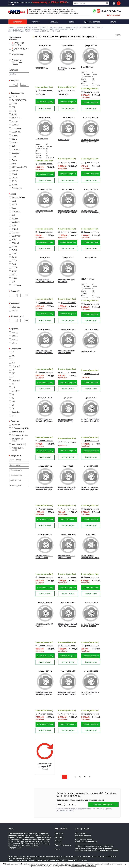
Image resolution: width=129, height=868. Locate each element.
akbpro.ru (30, 858)
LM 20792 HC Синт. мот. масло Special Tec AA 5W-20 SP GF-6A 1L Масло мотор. (90, 141)
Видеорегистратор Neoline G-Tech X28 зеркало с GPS (66, 421)
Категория (13, 70)
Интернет (14, 81)
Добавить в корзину (45, 102)
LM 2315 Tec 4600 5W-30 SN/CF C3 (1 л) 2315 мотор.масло (90, 625)
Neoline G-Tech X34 (88, 351)
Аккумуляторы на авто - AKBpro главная (23, 28)
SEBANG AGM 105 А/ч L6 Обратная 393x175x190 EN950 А (68, 212)
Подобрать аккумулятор (103, 804)
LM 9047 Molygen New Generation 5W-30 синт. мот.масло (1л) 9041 (44, 420)
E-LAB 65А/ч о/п (42, 139)
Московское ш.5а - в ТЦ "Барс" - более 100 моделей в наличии (51, 10)
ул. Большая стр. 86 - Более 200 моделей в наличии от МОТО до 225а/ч (53, 13)
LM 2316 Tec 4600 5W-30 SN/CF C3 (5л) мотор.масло (90, 694)
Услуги (113, 22)
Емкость (20, 291)
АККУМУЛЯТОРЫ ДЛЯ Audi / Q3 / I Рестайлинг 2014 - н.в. (54, 29)
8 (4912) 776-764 (111, 11)
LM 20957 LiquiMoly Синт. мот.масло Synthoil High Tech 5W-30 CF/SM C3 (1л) (91, 420)
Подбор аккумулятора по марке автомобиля (63, 28)
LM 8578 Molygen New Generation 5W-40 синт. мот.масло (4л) (90, 489)
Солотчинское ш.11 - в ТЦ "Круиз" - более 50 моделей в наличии (52, 11)
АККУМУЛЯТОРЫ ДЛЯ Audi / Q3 (20, 29)
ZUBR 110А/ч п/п (42, 68)
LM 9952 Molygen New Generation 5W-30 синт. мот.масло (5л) (44, 694)
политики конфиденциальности (37, 856)
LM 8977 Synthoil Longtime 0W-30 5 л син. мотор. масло (90, 557)
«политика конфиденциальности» (84, 866)
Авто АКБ (36, 22)
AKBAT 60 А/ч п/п (88, 279)
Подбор (71, 22)
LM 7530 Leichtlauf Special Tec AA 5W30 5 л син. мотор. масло (45, 281)
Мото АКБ (54, 22)
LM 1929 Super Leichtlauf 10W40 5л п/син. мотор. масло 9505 (68, 625)
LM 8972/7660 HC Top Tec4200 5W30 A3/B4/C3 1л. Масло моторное (90, 212)
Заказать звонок (114, 15)
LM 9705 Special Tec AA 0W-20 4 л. (44, 625)
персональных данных (65, 810)
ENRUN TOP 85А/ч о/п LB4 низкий (66, 281)
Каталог (18, 22)
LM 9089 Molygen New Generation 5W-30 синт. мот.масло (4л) (44, 352)
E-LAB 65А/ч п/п (87, 67)
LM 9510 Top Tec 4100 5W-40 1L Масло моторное (66, 352)
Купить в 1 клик (45, 108)
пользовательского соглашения (62, 856)
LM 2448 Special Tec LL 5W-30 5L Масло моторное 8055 (44, 557)
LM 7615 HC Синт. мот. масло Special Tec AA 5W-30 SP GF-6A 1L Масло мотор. (67, 489)
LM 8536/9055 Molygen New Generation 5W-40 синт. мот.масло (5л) (67, 694)
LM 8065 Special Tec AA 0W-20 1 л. (44, 212)
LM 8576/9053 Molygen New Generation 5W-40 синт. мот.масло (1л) (44, 489)
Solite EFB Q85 (64, 140)
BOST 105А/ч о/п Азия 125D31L (67, 69)
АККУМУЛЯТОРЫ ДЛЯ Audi (92, 28)
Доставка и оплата (92, 22)
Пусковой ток (20, 316)
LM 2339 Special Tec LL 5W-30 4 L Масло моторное (67, 557)
